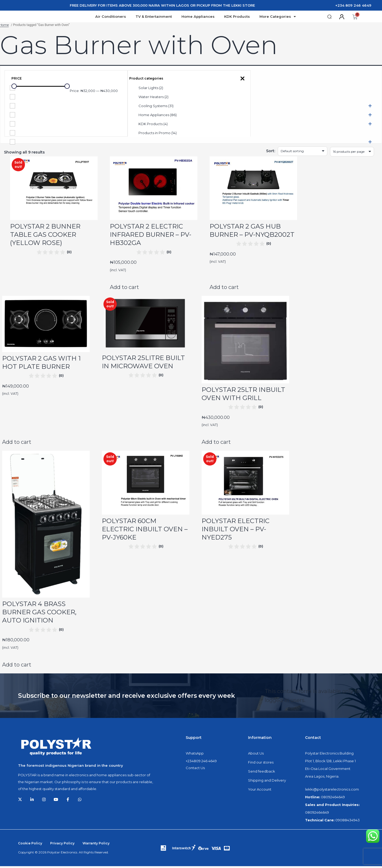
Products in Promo (158, 135)
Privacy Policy (62, 845)
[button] (330, 18)
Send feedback (262, 773)
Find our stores (261, 764)
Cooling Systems (156, 108)
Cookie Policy (30, 845)
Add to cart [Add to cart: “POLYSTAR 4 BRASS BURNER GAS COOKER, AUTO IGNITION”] (17, 667)
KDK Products (237, 17)
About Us (256, 755)
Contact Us (195, 770)
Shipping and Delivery (267, 782)
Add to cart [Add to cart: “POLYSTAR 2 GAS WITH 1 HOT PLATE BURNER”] (17, 444)
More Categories (278, 17)
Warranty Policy (96, 845)
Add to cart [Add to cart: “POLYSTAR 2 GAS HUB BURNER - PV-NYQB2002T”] (224, 289)
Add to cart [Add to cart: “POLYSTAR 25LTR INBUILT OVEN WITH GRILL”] (216, 444)
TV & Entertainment (154, 17)
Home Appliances (198, 17)
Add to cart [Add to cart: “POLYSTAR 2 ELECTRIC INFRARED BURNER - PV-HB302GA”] (124, 289)
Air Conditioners (111, 17)
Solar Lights (151, 90)
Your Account (260, 791)
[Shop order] (303, 153)
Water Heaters (153, 99)
